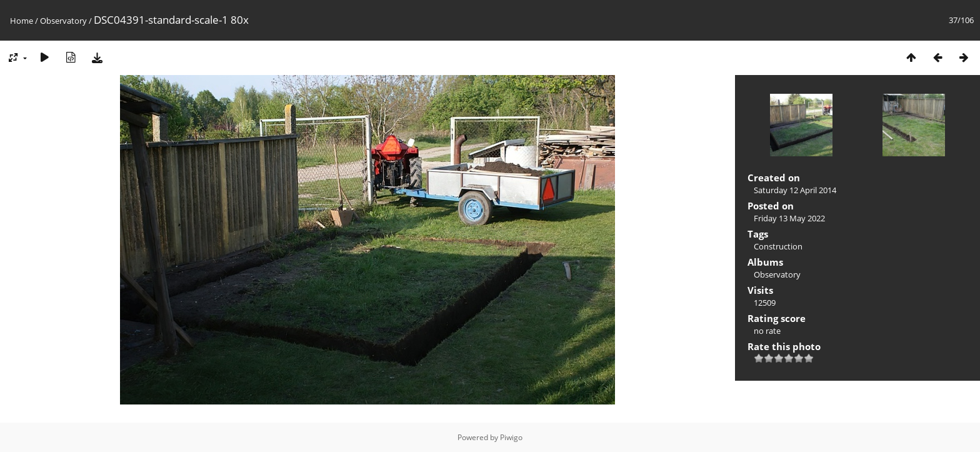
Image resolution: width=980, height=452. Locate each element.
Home (22, 21)
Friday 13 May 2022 (789, 218)
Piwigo (511, 437)
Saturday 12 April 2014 (795, 190)
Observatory (63, 21)
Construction (778, 246)
